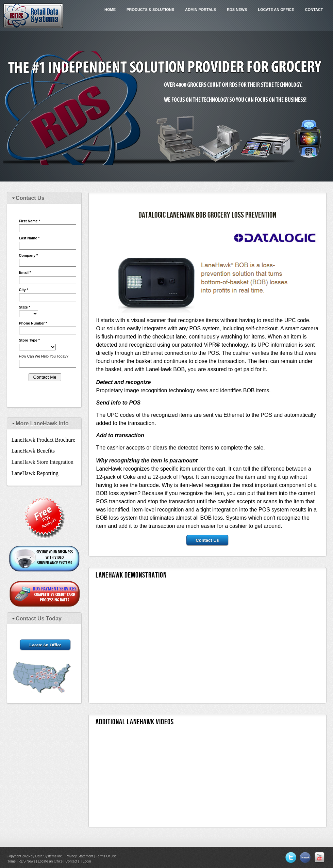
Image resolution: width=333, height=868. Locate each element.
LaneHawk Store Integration (43, 462)
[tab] (44, 198)
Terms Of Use (106, 856)
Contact (314, 10)
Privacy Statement (79, 856)
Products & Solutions (150, 10)
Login (87, 861)
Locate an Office (276, 10)
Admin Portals (201, 10)
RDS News (237, 10)
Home (110, 10)
